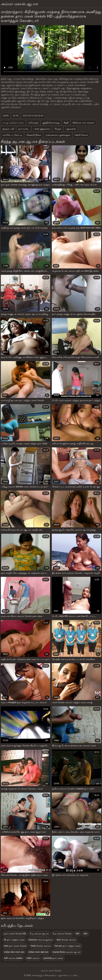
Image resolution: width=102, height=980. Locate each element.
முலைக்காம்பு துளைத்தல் (58, 135)
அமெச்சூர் (33, 123)
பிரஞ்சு (58, 129)
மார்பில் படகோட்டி (12, 135)
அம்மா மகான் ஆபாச (19, 4)
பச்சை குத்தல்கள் (42, 129)
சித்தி (66, 123)
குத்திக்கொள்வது (51, 123)
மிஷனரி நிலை (34, 135)
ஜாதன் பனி (8, 129)
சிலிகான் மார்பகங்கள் (83, 123)
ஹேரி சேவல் (81, 135)
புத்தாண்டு (71, 129)
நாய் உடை (24, 129)
